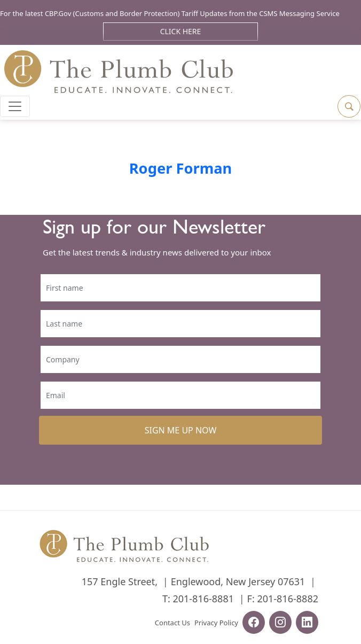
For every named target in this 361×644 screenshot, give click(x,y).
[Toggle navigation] (15, 106)
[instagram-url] (280, 624)
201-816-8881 (203, 599)
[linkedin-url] (307, 624)
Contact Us (172, 623)
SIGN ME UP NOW (181, 430)
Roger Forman (181, 168)
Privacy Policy (216, 623)
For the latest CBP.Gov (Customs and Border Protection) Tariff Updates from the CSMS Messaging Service (170, 13)
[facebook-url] (254, 624)
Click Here (181, 31)
